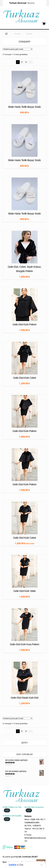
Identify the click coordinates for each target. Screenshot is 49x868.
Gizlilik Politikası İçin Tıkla (12, 807)
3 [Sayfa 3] (26, 62)
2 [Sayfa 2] (22, 62)
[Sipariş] (18, 49)
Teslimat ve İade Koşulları (12, 816)
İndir (7, 810)
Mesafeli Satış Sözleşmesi (34, 807)
